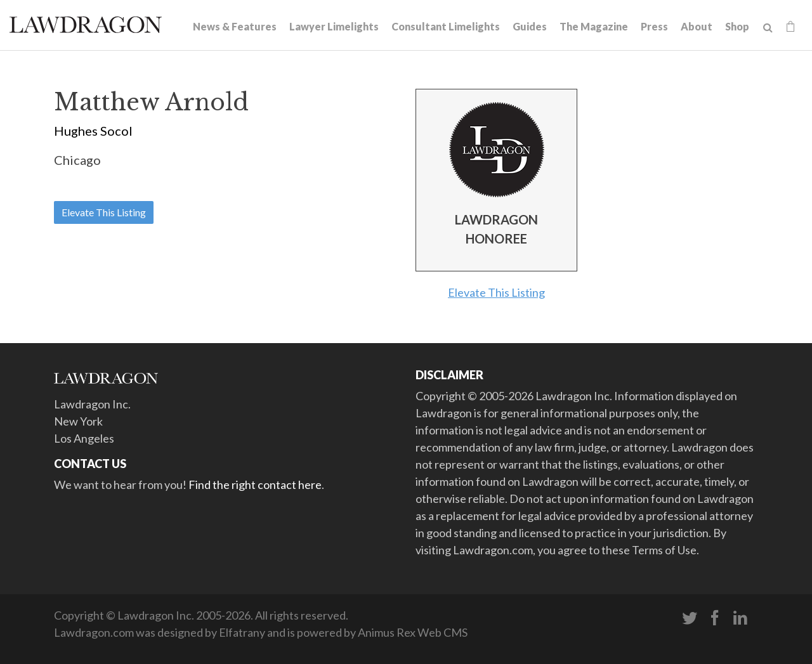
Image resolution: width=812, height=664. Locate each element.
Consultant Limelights (446, 26)
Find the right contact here (255, 485)
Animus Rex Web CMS (413, 632)
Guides (530, 26)
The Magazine (594, 26)
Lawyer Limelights (334, 26)
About (697, 26)
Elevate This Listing (104, 212)
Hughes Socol (93, 131)
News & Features (235, 26)
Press (654, 26)
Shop (737, 26)
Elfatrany (242, 632)
